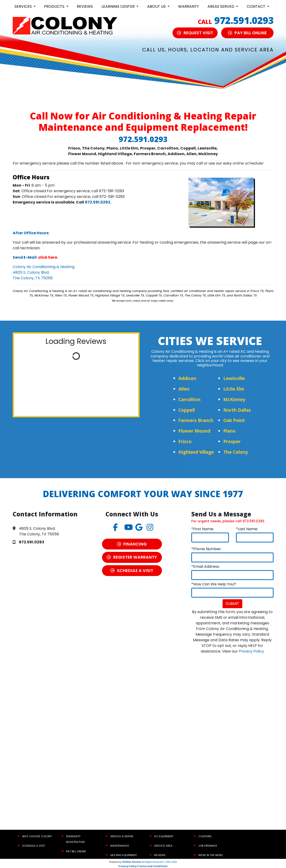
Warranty (188, 6)
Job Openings (208, 846)
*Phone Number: (206, 549)
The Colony (236, 452)
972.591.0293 (244, 20)
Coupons (205, 836)
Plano (229, 431)
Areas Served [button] (221, 6)
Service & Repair (122, 836)
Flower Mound (194, 431)
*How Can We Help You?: (214, 584)
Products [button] (55, 6)
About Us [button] (157, 6)
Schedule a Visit (34, 846)
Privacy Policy (251, 651)
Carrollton (189, 399)
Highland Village (196, 452)
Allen (184, 389)
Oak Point (234, 420)
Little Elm (234, 389)
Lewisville (234, 378)
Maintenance (120, 846)
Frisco (185, 441)
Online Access (132, 862)
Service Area (163, 846)
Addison (187, 378)
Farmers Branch (196, 420)
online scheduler (248, 163)
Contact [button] (257, 6)
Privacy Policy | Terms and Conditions (143, 866)
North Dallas (237, 410)
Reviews (85, 6)
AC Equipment (164, 836)
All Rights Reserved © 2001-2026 (159, 862)
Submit (232, 604)
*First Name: (203, 529)
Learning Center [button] (119, 6)
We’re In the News (211, 855)
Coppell (187, 410)
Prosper (232, 441)
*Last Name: (247, 529)
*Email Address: (206, 567)
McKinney (234, 399)
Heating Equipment (123, 855)
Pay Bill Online (76, 851)
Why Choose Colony (37, 836)
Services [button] (24, 6)
